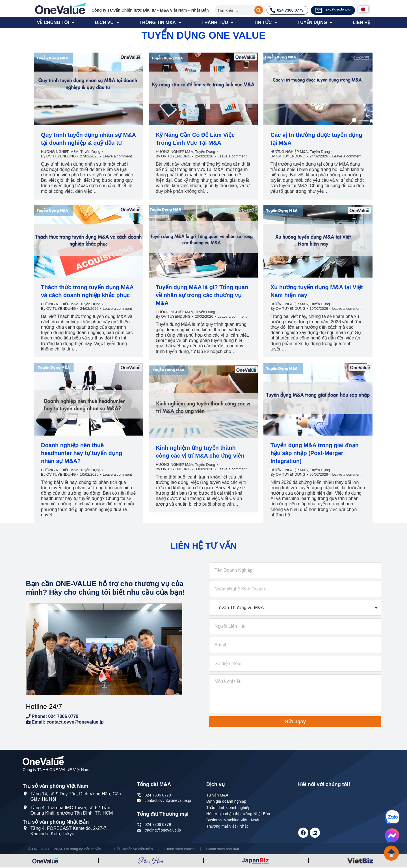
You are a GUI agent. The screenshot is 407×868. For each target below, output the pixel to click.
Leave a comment (117, 156)
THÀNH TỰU (217, 23)
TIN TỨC (266, 23)
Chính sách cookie (180, 849)
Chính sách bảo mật (223, 849)
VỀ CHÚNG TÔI (56, 23)
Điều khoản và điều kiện (133, 849)
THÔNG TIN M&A (160, 23)
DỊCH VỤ (107, 23)
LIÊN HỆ (361, 22)
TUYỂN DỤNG (315, 23)
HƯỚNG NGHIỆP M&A (60, 152)
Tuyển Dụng (90, 152)
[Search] (259, 10)
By (58, 156)
